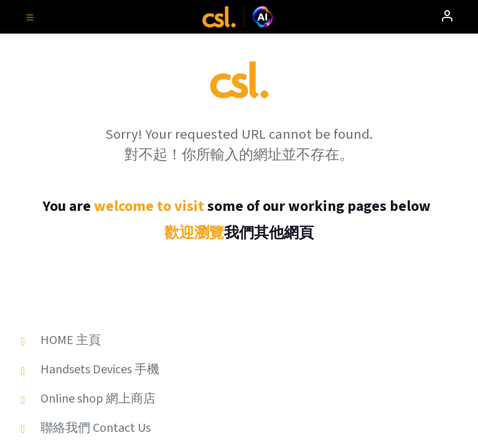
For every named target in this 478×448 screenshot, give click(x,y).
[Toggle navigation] (30, 17)
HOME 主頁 (71, 340)
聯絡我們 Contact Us (96, 428)
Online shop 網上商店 (98, 399)
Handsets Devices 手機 (100, 370)
